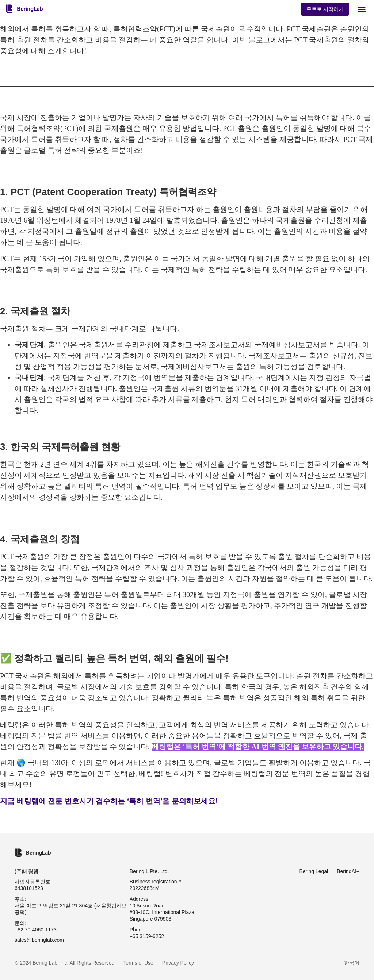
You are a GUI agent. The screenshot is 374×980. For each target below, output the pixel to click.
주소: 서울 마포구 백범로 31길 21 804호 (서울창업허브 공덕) (71, 906)
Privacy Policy (178, 963)
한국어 (352, 963)
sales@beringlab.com (39, 940)
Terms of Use (138, 963)
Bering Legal (314, 871)
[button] (362, 9)
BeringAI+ (348, 871)
